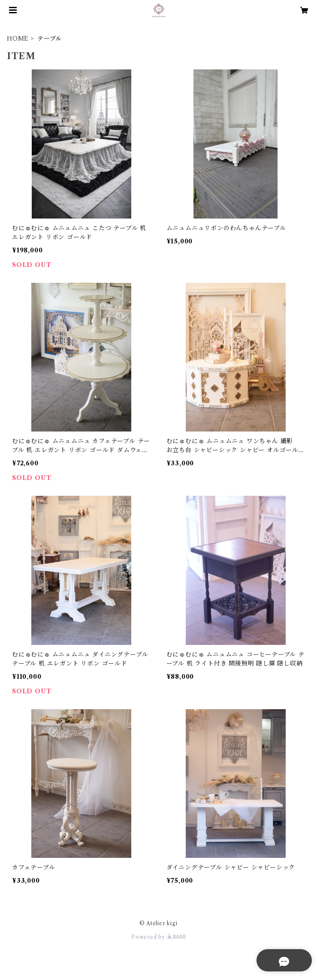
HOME (18, 39)
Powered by (158, 937)
